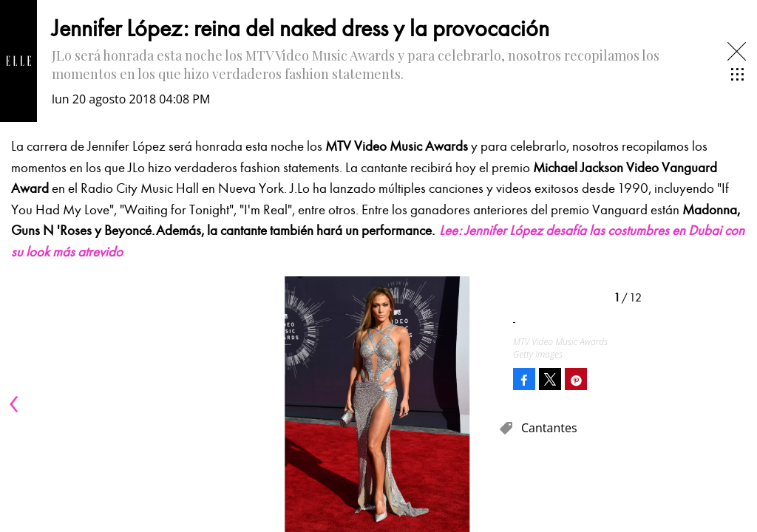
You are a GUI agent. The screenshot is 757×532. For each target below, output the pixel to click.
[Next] (482, 404)
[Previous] (16, 404)
